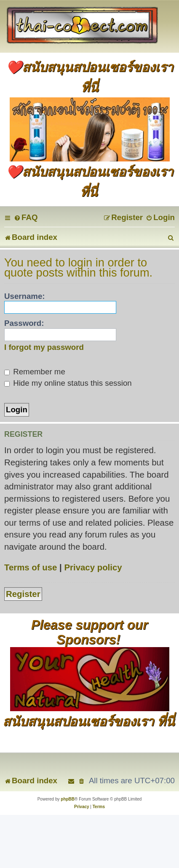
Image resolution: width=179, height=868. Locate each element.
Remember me (35, 372)
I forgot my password (44, 347)
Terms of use (31, 567)
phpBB (68, 799)
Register (23, 594)
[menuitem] (26, 217)
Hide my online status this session (68, 383)
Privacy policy (93, 567)
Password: (24, 323)
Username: (25, 296)
